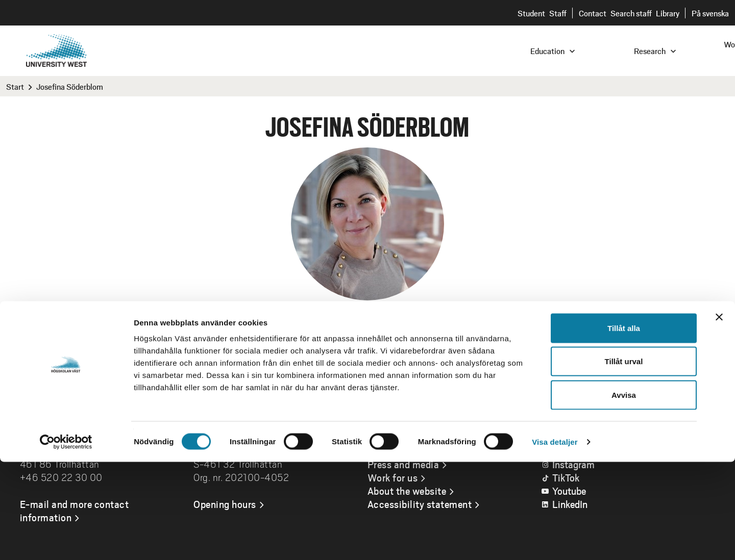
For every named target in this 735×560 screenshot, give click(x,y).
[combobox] (666, 50)
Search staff (631, 13)
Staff (558, 13)
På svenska (710, 13)
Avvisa (624, 493)
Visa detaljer (555, 540)
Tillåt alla (624, 426)
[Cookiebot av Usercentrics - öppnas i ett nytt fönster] (66, 540)
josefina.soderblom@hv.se (328, 340)
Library (668, 13)
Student (531, 13)
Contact (593, 13)
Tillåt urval (624, 460)
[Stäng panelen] (719, 415)
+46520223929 (438, 340)
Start (15, 86)
